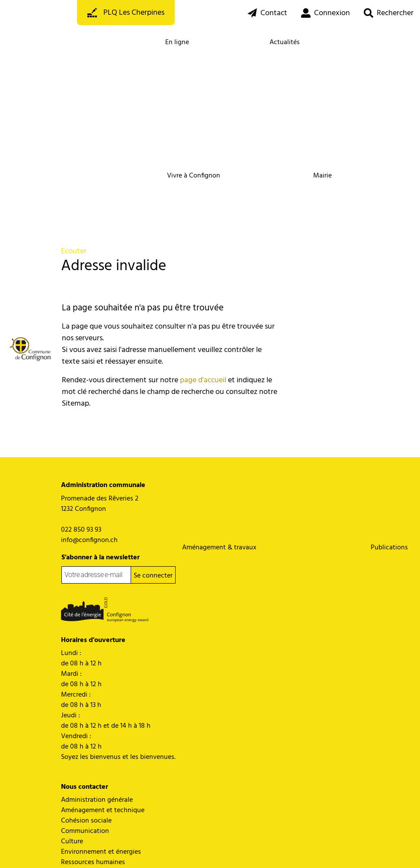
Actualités (285, 42)
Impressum (166, 850)
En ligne (177, 42)
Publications (389, 548)
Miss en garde (133, 850)
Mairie (322, 176)
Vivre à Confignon (194, 176)
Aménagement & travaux (219, 548)
